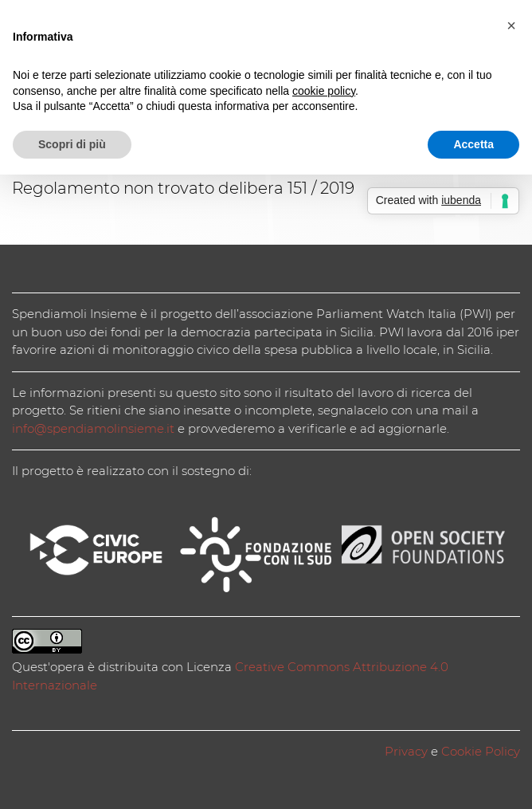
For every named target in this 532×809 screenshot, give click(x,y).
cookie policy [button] (324, 91)
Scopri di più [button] (72, 144)
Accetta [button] (473, 144)
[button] (511, 26)
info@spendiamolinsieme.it (93, 428)
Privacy (406, 751)
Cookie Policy (481, 751)
